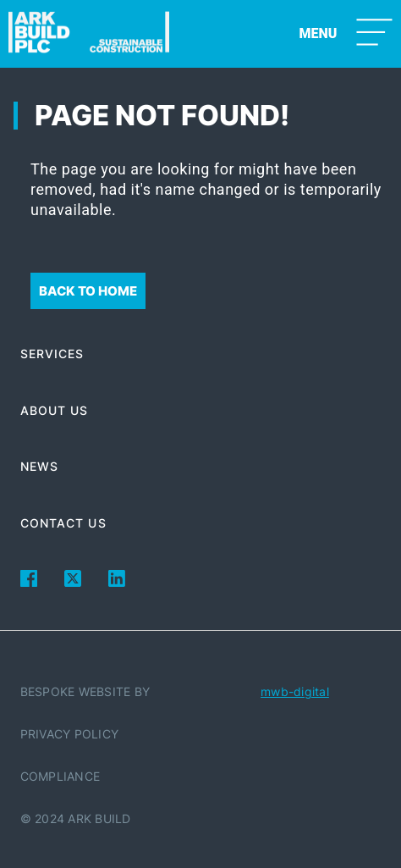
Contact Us (63, 523)
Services (52, 354)
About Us (55, 410)
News (39, 466)
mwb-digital (295, 691)
